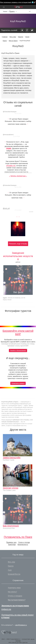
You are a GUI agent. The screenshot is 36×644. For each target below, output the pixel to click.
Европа (21, 37)
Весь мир (13, 37)
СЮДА (9, 148)
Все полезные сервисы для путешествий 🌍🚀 (18, 2)
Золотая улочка (11, 488)
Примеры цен (11, 542)
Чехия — (6, 11)
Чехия (27, 37)
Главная (5, 37)
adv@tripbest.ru (21, 625)
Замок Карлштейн (12, 458)
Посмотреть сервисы (18, 383)
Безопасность (23, 545)
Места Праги (13, 41)
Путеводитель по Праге (18, 537)
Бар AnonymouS (11, 526)
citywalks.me (11, 166)
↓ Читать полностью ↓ (18, 176)
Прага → (13, 12)
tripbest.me (6, 609)
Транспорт (12, 545)
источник (31, 212)
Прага (5, 41)
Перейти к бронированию (18, 351)
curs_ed (6, 208)
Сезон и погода (24, 542)
